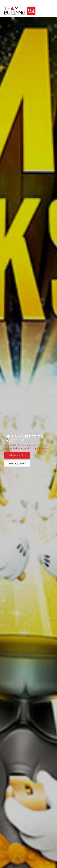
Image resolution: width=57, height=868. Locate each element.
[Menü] (51, 11)
